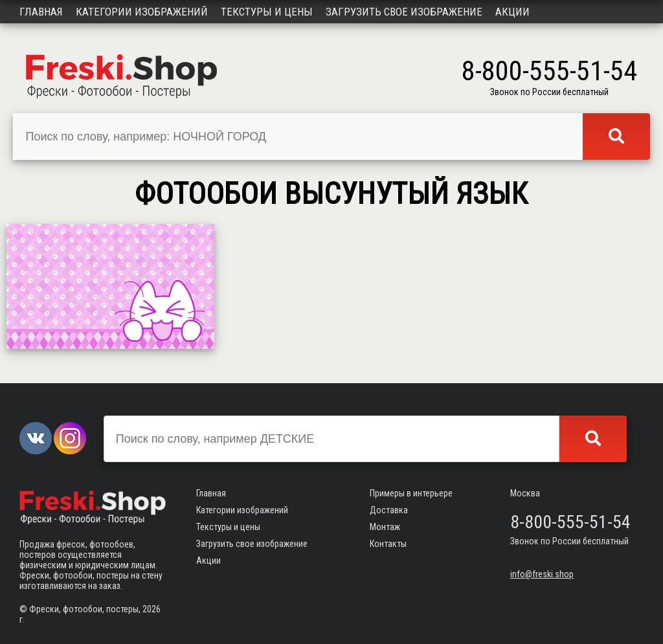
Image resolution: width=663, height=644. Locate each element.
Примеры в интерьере (411, 493)
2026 (152, 609)
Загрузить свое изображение (404, 12)
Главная (41, 12)
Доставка (389, 510)
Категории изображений (142, 12)
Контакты (388, 544)
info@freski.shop (542, 574)
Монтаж (385, 527)
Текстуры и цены (267, 12)
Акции (512, 12)
